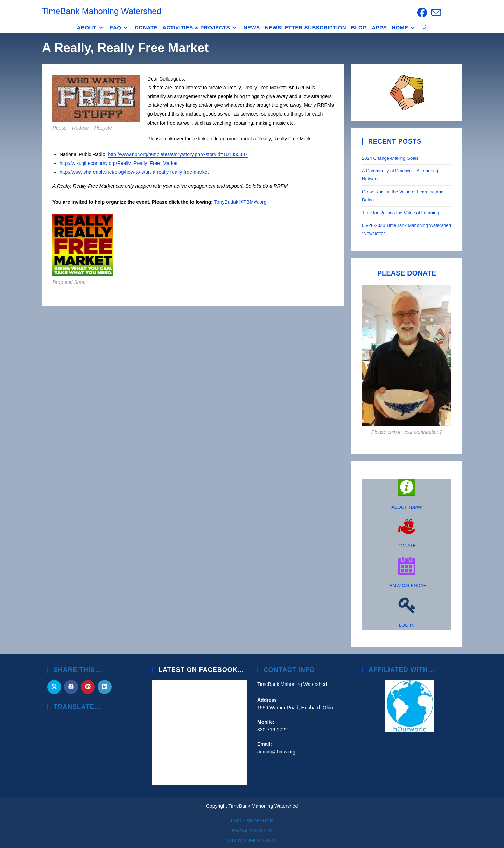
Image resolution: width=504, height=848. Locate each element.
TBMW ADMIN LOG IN (252, 840)
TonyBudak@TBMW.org (240, 202)
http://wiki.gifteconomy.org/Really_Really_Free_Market (118, 163)
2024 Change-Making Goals (390, 158)
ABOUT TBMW (407, 507)
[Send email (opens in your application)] (435, 13)
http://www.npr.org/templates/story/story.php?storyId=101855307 (178, 154)
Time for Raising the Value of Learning (401, 213)
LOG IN (407, 625)
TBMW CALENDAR (407, 586)
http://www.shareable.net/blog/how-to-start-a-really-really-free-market (134, 172)
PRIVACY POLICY (252, 830)
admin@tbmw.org (276, 752)
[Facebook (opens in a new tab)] (422, 13)
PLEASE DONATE (407, 273)
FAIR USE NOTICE (252, 821)
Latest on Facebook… (201, 670)
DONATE (407, 546)
